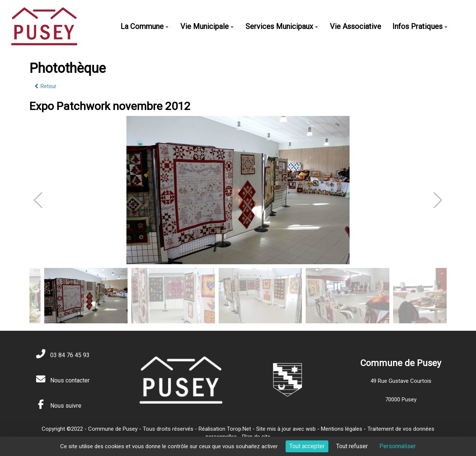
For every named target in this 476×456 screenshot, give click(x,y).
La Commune (144, 26)
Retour (45, 86)
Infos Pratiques (420, 26)
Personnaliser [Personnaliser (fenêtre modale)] (398, 446)
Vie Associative (356, 26)
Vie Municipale (207, 26)
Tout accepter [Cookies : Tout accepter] (307, 446)
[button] (438, 200)
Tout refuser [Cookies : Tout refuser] (352, 446)
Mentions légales (342, 429)
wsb (311, 429)
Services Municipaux (282, 26)
